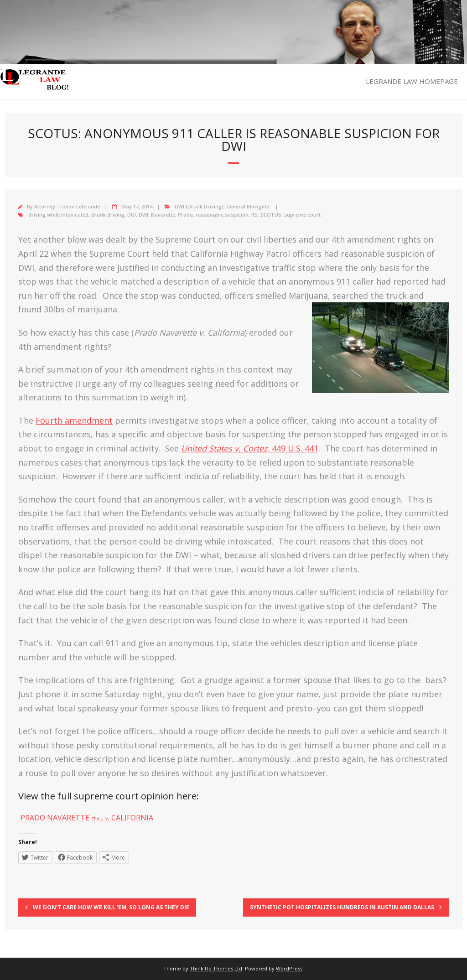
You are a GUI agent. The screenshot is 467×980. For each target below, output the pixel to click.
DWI (143, 215)
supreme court (302, 215)
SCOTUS (271, 215)
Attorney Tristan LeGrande (67, 206)
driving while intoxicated (58, 215)
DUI (132, 215)
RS (254, 215)
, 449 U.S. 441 (250, 448)
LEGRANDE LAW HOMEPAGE (412, 81)
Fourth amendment (74, 420)
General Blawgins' (248, 206)
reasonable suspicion (222, 215)
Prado (185, 215)
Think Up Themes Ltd (216, 968)
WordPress (289, 968)
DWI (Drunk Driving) (199, 206)
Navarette (163, 215)
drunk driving (108, 215)
